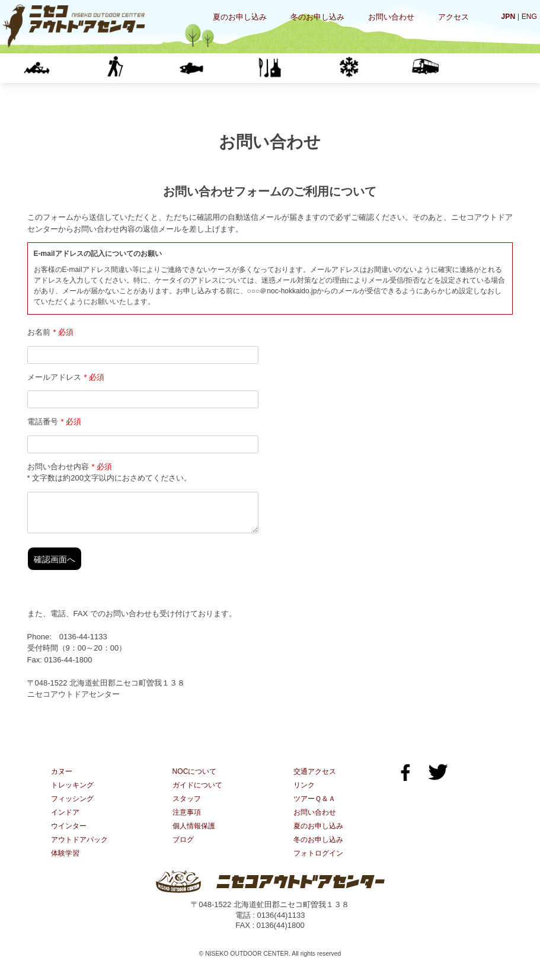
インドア (299, 68)
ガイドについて (199, 793)
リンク (305, 793)
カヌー (66, 68)
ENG (529, 16)
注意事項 (188, 822)
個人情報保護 (196, 836)
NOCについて (196, 779)
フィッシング (221, 68)
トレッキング (143, 68)
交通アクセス (317, 779)
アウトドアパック (82, 850)
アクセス (453, 17)
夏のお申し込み (240, 17)
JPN (507, 16)
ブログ (184, 850)
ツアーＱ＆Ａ (316, 807)
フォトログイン (320, 864)
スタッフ (188, 807)
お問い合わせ (391, 17)
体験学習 (455, 68)
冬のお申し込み (317, 17)
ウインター (377, 68)
